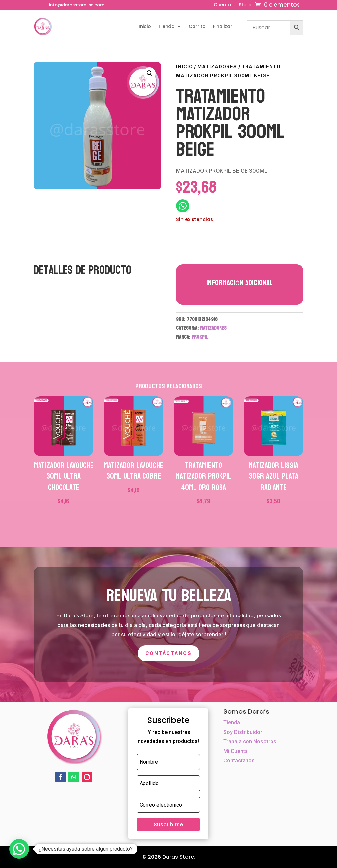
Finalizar (223, 26)
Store (245, 5)
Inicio (145, 26)
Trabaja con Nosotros (250, 742)
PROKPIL (200, 337)
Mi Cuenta (236, 751)
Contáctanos (168, 653)
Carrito (197, 26)
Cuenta (222, 5)
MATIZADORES (217, 67)
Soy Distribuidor (243, 732)
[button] (150, 73)
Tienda (167, 26)
